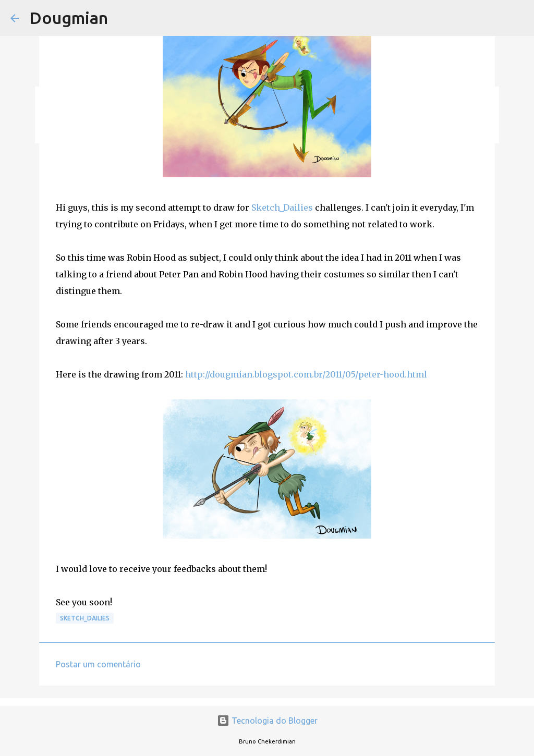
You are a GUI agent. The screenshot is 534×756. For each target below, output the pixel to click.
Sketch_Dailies (282, 208)
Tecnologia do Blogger (267, 721)
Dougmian (69, 18)
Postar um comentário (98, 664)
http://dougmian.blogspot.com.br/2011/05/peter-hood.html (306, 374)
